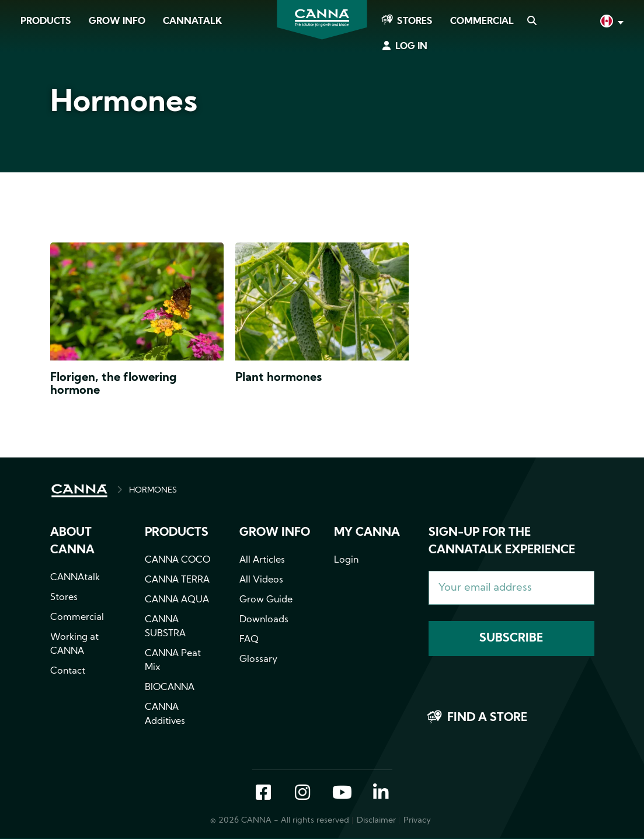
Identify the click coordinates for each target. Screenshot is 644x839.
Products (46, 22)
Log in (411, 47)
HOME (79, 491)
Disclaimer (376, 821)
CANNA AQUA (177, 600)
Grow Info (117, 22)
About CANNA (72, 542)
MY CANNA (367, 533)
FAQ (249, 640)
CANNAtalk (192, 22)
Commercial (482, 22)
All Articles (262, 560)
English (611, 22)
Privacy (417, 821)
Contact (68, 671)
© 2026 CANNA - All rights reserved (280, 821)
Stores (415, 22)
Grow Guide (266, 600)
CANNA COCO (177, 560)
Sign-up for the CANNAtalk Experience (502, 542)
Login (346, 560)
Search (531, 22)
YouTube (342, 793)
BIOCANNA (170, 688)
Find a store (487, 718)
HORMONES (153, 490)
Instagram (302, 793)
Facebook (263, 793)
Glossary (258, 660)
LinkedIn (381, 793)
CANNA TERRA (177, 580)
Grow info (275, 533)
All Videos (261, 580)
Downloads (264, 620)
